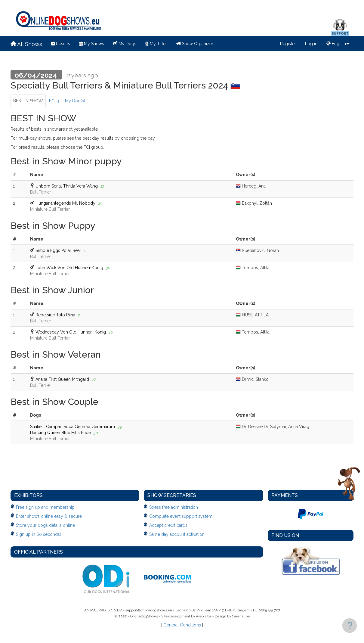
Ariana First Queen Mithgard (62, 379)
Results (61, 44)
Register (288, 44)
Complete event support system (181, 516)
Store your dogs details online (45, 525)
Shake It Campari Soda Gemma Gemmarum (72, 427)
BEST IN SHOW (28, 101)
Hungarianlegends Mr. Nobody (65, 203)
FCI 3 (54, 101)
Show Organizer (195, 44)
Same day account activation (177, 534)
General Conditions (182, 625)
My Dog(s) (75, 101)
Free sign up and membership (45, 507)
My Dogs (125, 43)
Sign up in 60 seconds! (38, 534)
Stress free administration (174, 507)
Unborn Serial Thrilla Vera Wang (67, 186)
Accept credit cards (168, 525)
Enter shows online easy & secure (49, 516)
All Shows (26, 44)
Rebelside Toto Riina (55, 315)
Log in (311, 44)
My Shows (92, 44)
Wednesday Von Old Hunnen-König (71, 332)
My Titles (156, 44)
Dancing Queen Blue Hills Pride (60, 433)
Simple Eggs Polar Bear (58, 250)
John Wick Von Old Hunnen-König (69, 268)
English (338, 44)
